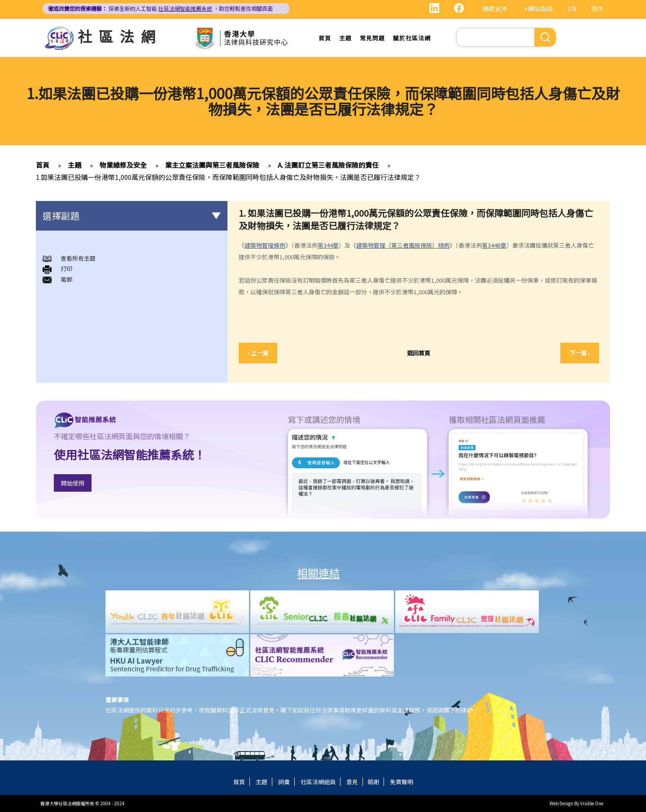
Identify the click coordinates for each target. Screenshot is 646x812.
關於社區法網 (412, 38)
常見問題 (372, 38)
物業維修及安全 (123, 165)
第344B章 (494, 245)
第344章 (328, 245)
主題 (345, 38)
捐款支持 (495, 9)
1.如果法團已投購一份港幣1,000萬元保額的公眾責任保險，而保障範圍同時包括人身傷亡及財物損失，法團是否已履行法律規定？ (228, 177)
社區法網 (120, 36)
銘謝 (373, 782)
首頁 (325, 38)
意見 (352, 782)
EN (572, 9)
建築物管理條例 (265, 245)
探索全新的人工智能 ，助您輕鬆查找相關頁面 (160, 8)
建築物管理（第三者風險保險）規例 (403, 245)
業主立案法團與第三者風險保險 (212, 165)
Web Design (561, 803)
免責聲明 (402, 782)
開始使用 (73, 483)
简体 (597, 9)
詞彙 (284, 782)
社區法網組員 (318, 782)
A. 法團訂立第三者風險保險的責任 (328, 165)
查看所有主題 (78, 258)
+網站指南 (538, 9)
